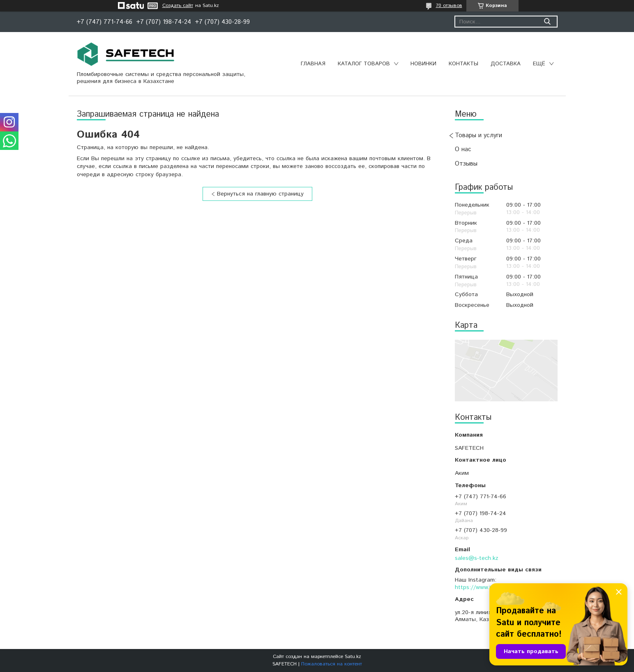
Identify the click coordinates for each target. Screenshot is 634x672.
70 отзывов (449, 6)
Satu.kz (353, 657)
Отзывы (466, 164)
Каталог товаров (364, 64)
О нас (463, 149)
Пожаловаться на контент (332, 664)
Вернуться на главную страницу (260, 194)
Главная (313, 64)
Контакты (463, 64)
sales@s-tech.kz (477, 558)
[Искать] (548, 22)
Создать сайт (178, 6)
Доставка (506, 64)
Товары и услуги (478, 135)
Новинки (423, 64)
